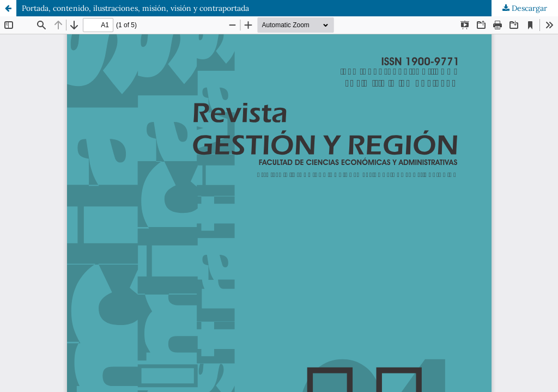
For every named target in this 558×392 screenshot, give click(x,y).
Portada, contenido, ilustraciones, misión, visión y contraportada (135, 8)
